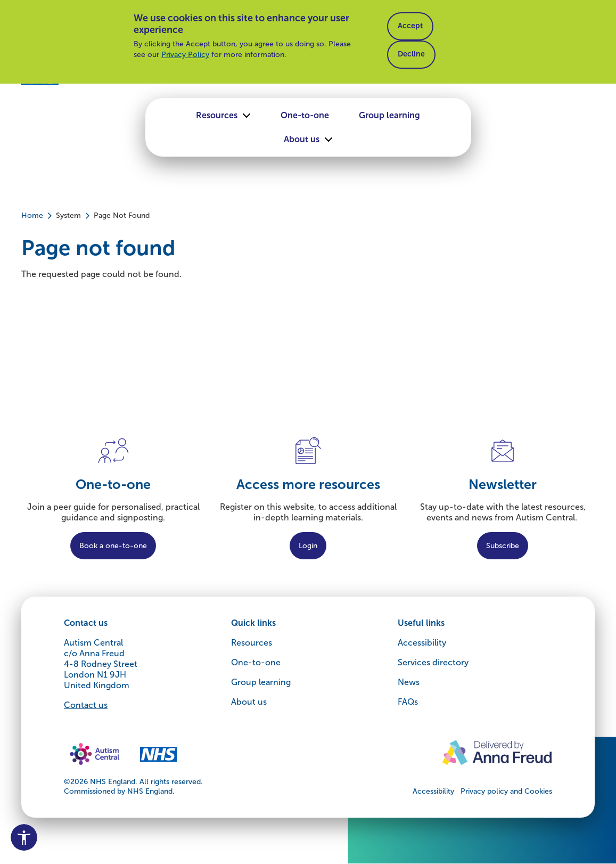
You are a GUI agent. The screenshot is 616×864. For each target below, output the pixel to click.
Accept (410, 26)
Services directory (433, 662)
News (409, 682)
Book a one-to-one (113, 546)
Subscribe (503, 546)
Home (32, 215)
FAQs (408, 702)
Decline (411, 55)
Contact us (86, 705)
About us (302, 139)
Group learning (389, 115)
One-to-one (305, 115)
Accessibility (422, 643)
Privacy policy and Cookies (506, 791)
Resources (217, 115)
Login (308, 546)
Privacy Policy (185, 55)
